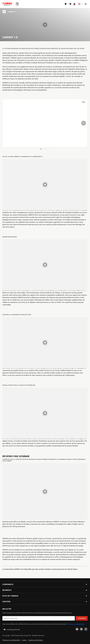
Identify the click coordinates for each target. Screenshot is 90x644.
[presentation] (45, 123)
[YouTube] (77, 629)
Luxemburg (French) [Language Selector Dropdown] (12, 629)
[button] (86, 4)
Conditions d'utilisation (36, 640)
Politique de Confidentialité (76, 624)
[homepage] (7, 4)
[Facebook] (81, 629)
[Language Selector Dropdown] (79, 4)
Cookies (24, 640)
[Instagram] (86, 629)
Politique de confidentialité (11, 640)
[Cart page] (70, 4)
